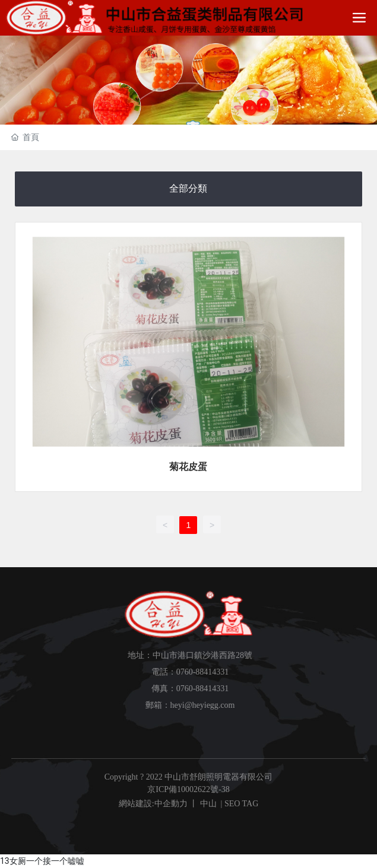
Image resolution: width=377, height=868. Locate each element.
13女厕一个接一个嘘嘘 (42, 861)
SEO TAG (241, 804)
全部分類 (188, 188)
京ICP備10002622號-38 (188, 789)
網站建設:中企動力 (153, 804)
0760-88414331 (203, 672)
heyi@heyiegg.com (203, 705)
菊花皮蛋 (188, 467)
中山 (208, 804)
